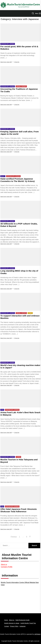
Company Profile (7, 567)
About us (4, 564)
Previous (14, 537)
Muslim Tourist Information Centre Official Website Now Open (20, 584)
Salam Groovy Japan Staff (6, 62)
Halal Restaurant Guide (22, 620)
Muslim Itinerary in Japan (12, 623)
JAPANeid (37, 634)
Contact (7, 626)
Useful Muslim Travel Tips (28, 623)
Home (6, 620)
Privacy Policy (14, 626)
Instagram (23, 626)
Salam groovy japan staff (6, 385)
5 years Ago (17, 62)
